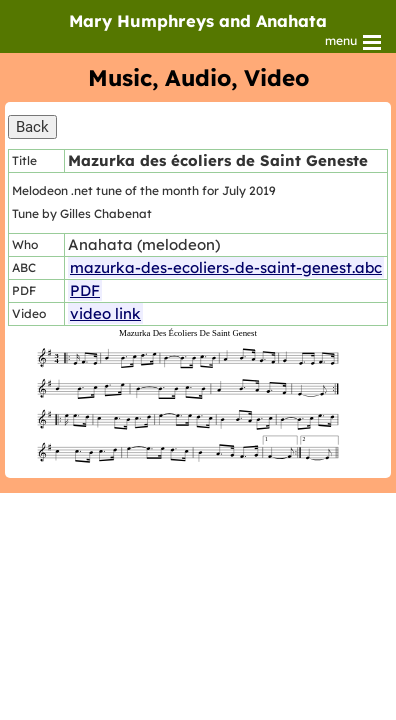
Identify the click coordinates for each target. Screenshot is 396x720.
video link (105, 313)
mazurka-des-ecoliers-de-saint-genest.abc (226, 267)
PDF (85, 290)
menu (354, 42)
